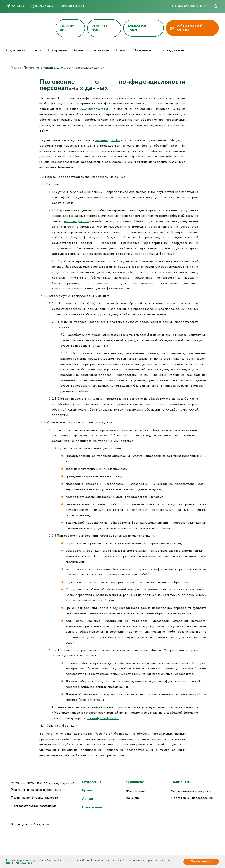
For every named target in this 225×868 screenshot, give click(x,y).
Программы (57, 50)
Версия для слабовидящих (30, 824)
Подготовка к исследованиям (193, 798)
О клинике (142, 50)
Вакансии (133, 798)
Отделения (16, 50)
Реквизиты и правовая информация (36, 790)
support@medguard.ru (103, 718)
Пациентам (100, 50)
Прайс (121, 50)
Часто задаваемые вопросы (191, 791)
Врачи (36, 50)
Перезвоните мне (73, 6)
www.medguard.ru (94, 109)
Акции (79, 50)
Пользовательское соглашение (34, 806)
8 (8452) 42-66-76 (43, 6)
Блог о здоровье (171, 50)
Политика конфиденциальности (34, 798)
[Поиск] (216, 6)
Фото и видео (136, 791)
